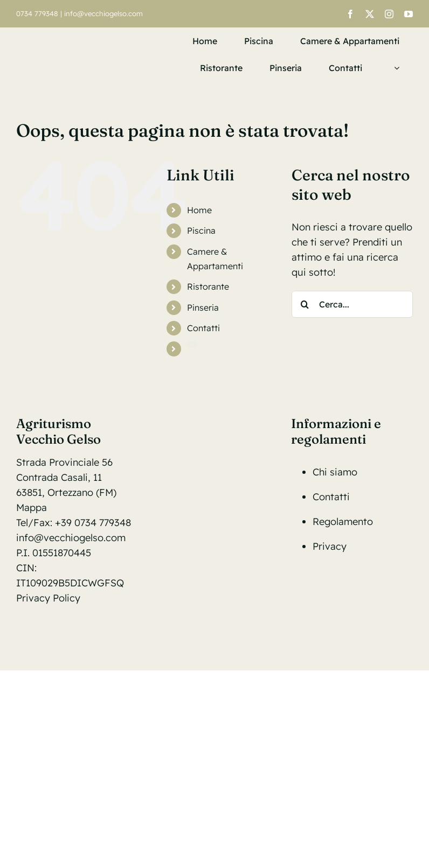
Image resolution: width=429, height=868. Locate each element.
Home (199, 210)
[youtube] (409, 14)
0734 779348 (37, 13)
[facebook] (350, 14)
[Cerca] (305, 304)
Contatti (203, 328)
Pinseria (203, 307)
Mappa (32, 507)
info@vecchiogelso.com (103, 13)
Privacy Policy (48, 598)
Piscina (201, 230)
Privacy (330, 546)
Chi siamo (335, 472)
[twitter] (370, 14)
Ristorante (208, 286)
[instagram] (389, 14)
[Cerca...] (352, 304)
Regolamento (343, 521)
